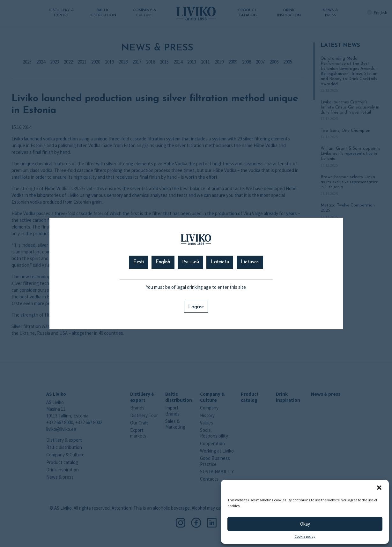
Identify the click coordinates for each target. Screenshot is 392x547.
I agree (196, 307)
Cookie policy (305, 536)
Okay (305, 524)
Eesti (139, 262)
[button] (379, 488)
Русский (191, 262)
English (163, 262)
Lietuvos (250, 262)
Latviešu (220, 262)
